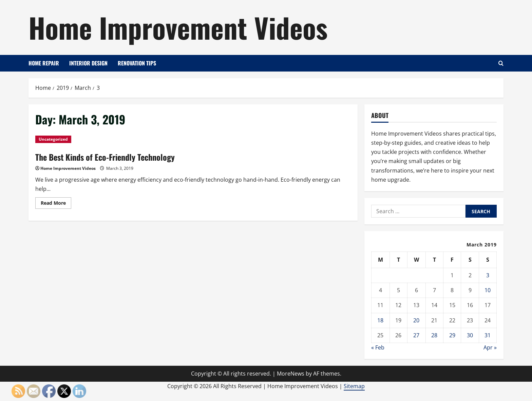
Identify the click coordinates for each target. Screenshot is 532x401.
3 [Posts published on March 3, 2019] (488, 275)
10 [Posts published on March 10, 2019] (488, 290)
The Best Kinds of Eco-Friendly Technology (105, 157)
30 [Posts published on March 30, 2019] (470, 335)
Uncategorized (53, 139)
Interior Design (88, 63)
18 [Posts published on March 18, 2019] (380, 320)
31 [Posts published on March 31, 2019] (488, 335)
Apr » (490, 347)
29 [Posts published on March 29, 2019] (452, 335)
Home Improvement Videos (178, 27)
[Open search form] (501, 63)
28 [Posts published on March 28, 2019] (434, 335)
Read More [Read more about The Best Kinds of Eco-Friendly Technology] (56, 204)
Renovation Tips (137, 63)
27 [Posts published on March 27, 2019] (416, 335)
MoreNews (291, 374)
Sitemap (354, 386)
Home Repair (44, 63)
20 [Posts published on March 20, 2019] (416, 320)
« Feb (378, 347)
